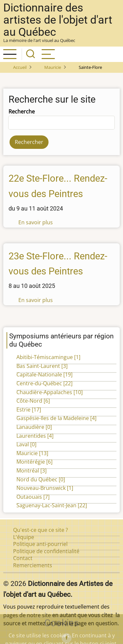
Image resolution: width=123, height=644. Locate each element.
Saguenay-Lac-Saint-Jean (52, 505)
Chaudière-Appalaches (50, 392)
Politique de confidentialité (46, 551)
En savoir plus (36, 222)
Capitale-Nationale (44, 374)
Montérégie (34, 462)
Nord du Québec (41, 479)
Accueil (20, 67)
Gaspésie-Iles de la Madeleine (56, 418)
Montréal (31, 471)
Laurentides (35, 436)
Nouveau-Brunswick (45, 488)
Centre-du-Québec (44, 383)
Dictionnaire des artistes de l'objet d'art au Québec (58, 20)
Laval (26, 444)
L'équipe (24, 537)
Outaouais (33, 497)
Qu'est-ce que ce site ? (41, 530)
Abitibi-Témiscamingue (48, 357)
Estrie (29, 410)
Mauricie (53, 67)
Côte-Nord (33, 401)
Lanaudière (34, 427)
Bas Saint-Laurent (42, 366)
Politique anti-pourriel (40, 544)
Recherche (22, 111)
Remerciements (33, 565)
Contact (23, 558)
